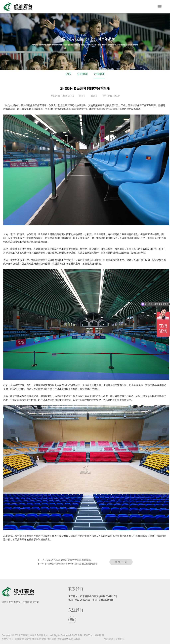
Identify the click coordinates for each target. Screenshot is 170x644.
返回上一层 (121, 562)
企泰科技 (120, 639)
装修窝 (18, 639)
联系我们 (76, 589)
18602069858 (106, 600)
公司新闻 (82, 74)
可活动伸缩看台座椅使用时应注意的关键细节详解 (72, 564)
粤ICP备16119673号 (82, 635)
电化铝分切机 (64, 639)
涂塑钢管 (27, 639)
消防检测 (76, 639)
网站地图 (99, 635)
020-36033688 (83, 600)
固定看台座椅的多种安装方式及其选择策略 (69, 560)
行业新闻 (99, 74)
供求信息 (51, 639)
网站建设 (108, 639)
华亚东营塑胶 (39, 639)
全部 (68, 74)
